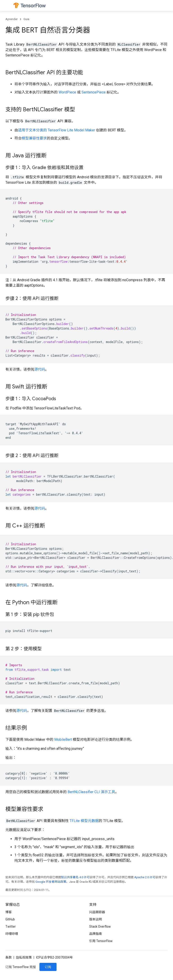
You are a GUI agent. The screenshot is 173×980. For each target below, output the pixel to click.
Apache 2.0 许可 (145, 877)
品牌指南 (96, 934)
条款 (9, 957)
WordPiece (67, 92)
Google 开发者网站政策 (51, 882)
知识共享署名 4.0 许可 (75, 877)
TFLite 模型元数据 (84, 821)
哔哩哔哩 (12, 934)
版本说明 (96, 919)
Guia (26, 19)
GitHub (10, 919)
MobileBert (63, 740)
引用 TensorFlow (101, 941)
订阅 (48, 967)
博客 (9, 912)
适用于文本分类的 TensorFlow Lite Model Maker (57, 130)
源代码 (40, 369)
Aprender (11, 19)
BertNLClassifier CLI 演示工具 (91, 792)
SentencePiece (94, 92)
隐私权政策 (24, 957)
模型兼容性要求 (34, 138)
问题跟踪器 (97, 912)
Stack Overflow (100, 927)
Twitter (11, 927)
